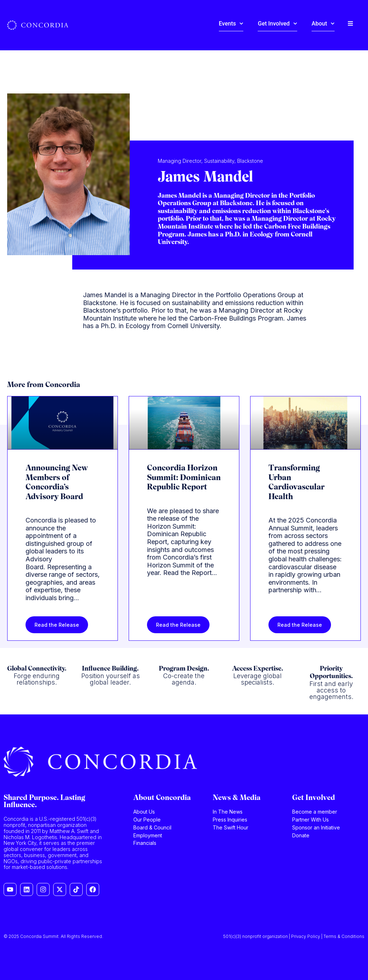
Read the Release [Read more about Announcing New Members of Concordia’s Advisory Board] (57, 625)
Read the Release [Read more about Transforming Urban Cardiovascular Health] (300, 625)
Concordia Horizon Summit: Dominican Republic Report (184, 478)
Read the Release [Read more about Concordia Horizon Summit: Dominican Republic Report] (178, 625)
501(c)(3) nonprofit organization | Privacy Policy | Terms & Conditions (294, 936)
